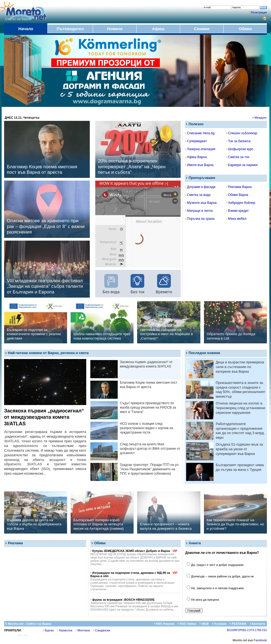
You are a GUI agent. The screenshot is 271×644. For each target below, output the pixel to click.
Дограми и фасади (200, 187)
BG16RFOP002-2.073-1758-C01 (247, 630)
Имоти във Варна (199, 165)
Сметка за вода (198, 195)
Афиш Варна (196, 157)
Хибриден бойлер (241, 203)
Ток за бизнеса (238, 141)
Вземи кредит (238, 211)
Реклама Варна (239, 187)
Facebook (260, 640)
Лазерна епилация (200, 149)
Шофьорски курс (240, 149)
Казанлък (65, 630)
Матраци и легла (199, 211)
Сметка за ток (238, 157)
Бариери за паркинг (242, 165)
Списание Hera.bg (200, 133)
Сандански (102, 630)
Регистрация (259, 12)
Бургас (48, 630)
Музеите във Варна (201, 203)
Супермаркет (196, 141)
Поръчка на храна (200, 219)
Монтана (83, 630)
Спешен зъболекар (242, 133)
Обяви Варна (237, 195)
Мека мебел (236, 219)
